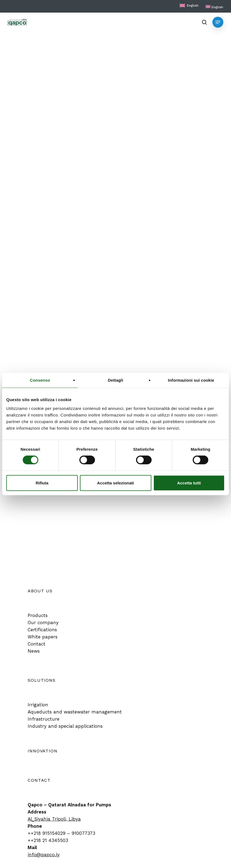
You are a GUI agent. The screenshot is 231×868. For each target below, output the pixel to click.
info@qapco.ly (44, 855)
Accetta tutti (189, 483)
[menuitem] (214, 7)
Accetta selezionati (115, 483)
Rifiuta (42, 483)
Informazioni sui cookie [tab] (191, 380)
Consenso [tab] (40, 380)
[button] (218, 22)
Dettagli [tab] (116, 380)
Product (33, 36)
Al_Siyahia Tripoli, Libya (54, 819)
